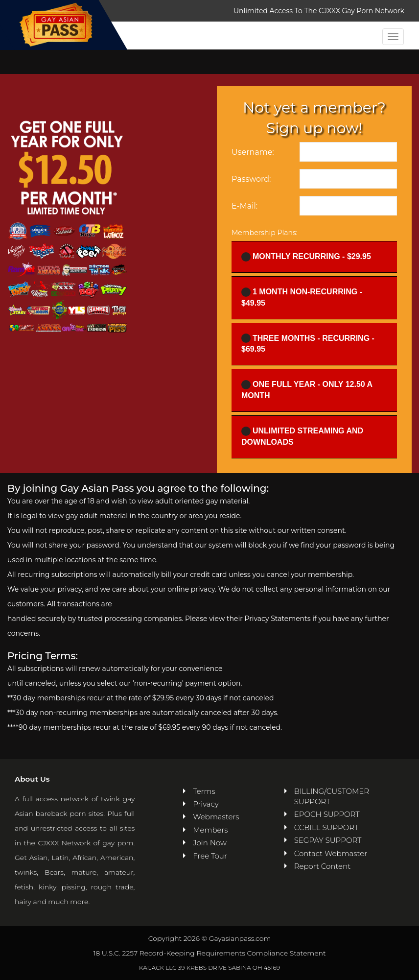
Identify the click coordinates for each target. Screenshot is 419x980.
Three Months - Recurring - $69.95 (308, 343)
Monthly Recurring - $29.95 (306, 257)
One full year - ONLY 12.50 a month (307, 390)
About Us (32, 779)
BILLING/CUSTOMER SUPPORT (332, 796)
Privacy (206, 804)
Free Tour (210, 856)
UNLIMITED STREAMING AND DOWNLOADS (302, 436)
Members (210, 830)
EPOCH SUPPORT (327, 814)
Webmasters (214, 817)
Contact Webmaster (331, 853)
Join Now (210, 843)
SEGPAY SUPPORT (328, 840)
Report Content (322, 866)
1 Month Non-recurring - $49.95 (302, 297)
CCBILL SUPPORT (326, 827)
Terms (204, 791)
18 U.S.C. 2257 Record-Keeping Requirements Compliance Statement (209, 953)
